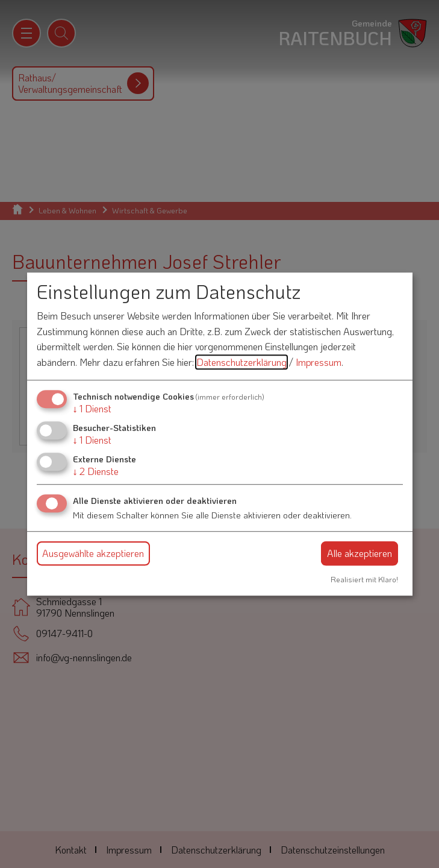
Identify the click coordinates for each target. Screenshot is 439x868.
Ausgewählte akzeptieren (93, 553)
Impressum (319, 362)
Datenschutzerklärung (241, 362)
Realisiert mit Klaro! (364, 579)
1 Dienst (92, 408)
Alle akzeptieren (360, 553)
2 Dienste (96, 471)
